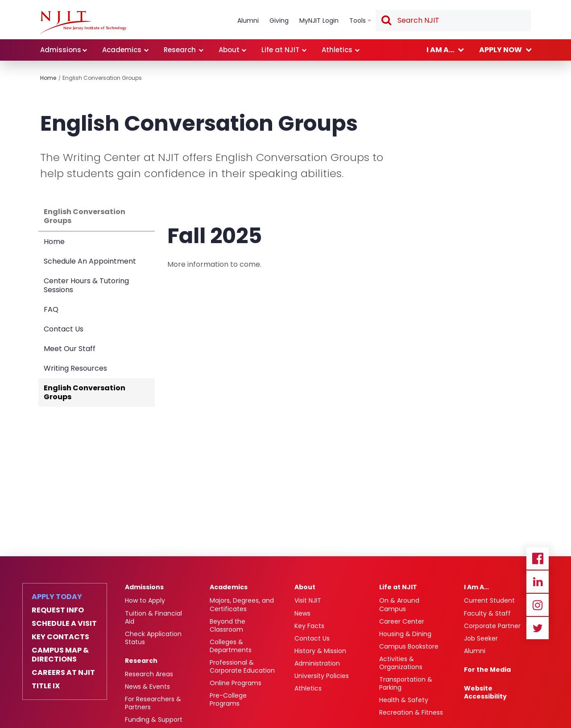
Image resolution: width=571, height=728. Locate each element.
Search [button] (386, 21)
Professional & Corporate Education (242, 666)
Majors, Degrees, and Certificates (242, 604)
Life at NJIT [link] (280, 50)
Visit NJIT (308, 600)
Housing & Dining (405, 634)
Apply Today (57, 597)
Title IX (46, 686)
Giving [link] (279, 21)
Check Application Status (153, 638)
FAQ (51, 309)
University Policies (322, 676)
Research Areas (149, 674)
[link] (83, 22)
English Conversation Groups (102, 78)
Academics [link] (122, 50)
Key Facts (309, 626)
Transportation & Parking (406, 683)
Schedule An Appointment (90, 261)
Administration (317, 663)
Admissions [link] (61, 50)
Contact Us (64, 329)
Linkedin (538, 582)
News (302, 613)
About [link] (229, 50)
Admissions (144, 587)
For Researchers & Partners (153, 703)
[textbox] (453, 21)
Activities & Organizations (401, 663)
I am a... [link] (440, 50)
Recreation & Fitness (411, 712)
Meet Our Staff (70, 349)
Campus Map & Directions (60, 655)
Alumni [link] (248, 21)
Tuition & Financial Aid (153, 617)
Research (141, 661)
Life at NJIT (398, 587)
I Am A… (476, 587)
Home (48, 78)
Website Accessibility (485, 692)
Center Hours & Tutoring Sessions (86, 285)
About (305, 587)
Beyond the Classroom (228, 625)
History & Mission (320, 651)
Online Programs (236, 683)
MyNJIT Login (319, 21)
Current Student (489, 600)
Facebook (538, 558)
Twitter (538, 628)
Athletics (308, 688)
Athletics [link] (337, 50)
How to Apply (145, 600)
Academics (229, 587)
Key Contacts (60, 637)
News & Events (147, 687)
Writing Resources (75, 368)
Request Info (58, 610)
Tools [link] (358, 21)
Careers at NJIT (63, 673)
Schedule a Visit (64, 624)
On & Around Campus (399, 604)
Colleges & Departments (231, 646)
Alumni (475, 651)
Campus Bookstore (409, 646)
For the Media (487, 670)
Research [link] (180, 50)
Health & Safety (404, 700)
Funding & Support (154, 720)
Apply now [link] (501, 50)
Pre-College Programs (228, 699)
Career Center (402, 621)
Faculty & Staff (487, 613)
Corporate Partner (492, 626)
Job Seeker (481, 638)
